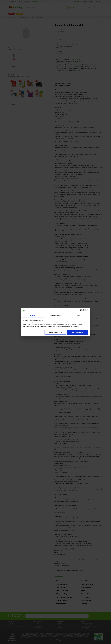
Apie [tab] (78, 315)
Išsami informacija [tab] (55, 315)
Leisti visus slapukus (77, 332)
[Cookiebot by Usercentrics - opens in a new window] (81, 310)
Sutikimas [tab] (33, 315)
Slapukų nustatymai (55, 332)
